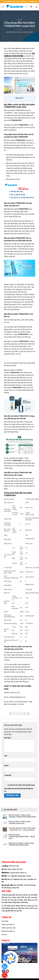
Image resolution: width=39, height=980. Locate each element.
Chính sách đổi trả (8, 925)
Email (6, 766)
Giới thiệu (5, 921)
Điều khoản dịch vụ (8, 931)
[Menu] (3, 7)
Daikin (31, 32)
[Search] (26, 7)
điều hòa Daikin (21, 49)
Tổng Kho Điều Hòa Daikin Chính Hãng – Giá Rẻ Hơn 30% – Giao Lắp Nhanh (22, 829)
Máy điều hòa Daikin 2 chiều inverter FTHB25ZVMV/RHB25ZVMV (21, 844)
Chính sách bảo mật (8, 928)
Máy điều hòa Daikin (16, 209)
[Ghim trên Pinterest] (25, 714)
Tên (6, 756)
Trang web (8, 775)
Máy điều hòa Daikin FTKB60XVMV (16, 416)
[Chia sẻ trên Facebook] (14, 714)
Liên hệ (4, 935)
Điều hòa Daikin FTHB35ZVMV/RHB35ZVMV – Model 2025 (22, 837)
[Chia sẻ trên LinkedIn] (28, 714)
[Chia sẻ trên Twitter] (18, 714)
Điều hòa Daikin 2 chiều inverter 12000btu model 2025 (20, 822)
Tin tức (19, 20)
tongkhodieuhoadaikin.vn (18, 873)
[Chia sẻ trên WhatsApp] (11, 714)
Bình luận (8, 738)
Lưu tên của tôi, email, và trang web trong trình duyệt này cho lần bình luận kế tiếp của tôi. (19, 788)
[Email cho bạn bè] (21, 714)
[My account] (36, 7)
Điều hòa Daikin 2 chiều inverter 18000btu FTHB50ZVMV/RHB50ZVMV (22, 816)
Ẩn (22, 98)
